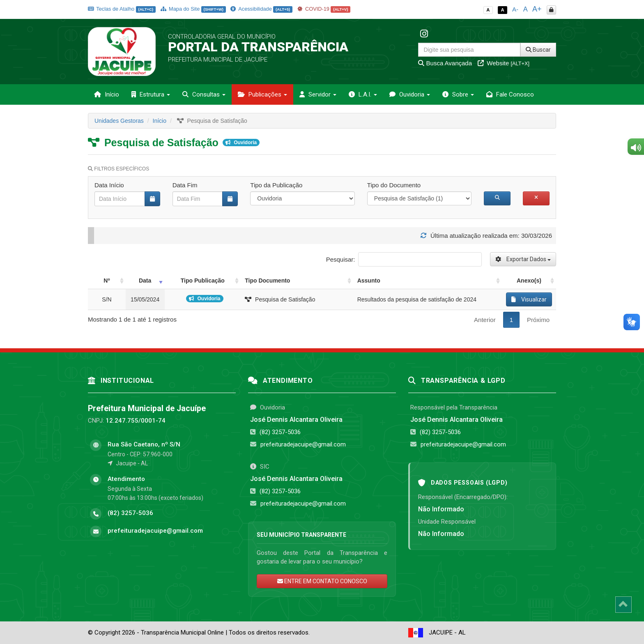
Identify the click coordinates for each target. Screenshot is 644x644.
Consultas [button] (204, 94)
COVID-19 (324, 9)
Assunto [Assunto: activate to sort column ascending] (369, 281)
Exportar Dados (523, 259)
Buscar (538, 50)
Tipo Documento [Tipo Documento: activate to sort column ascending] (267, 281)
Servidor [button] (318, 94)
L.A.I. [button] (363, 94)
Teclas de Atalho (122, 9)
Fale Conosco (510, 94)
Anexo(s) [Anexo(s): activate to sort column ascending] (529, 281)
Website (504, 63)
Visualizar (529, 299)
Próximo (538, 320)
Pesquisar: (404, 259)
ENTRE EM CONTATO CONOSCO (322, 581)
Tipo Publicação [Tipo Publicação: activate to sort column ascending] (203, 281)
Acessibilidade (261, 9)
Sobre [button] (458, 94)
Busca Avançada (445, 63)
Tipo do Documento (394, 185)
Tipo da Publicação (276, 185)
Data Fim (185, 185)
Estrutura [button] (151, 94)
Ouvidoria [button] (410, 94)
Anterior (485, 320)
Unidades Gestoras (119, 121)
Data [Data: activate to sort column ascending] (145, 281)
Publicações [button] (262, 94)
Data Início (109, 185)
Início (107, 94)
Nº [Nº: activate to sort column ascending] (107, 281)
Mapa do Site (193, 9)
